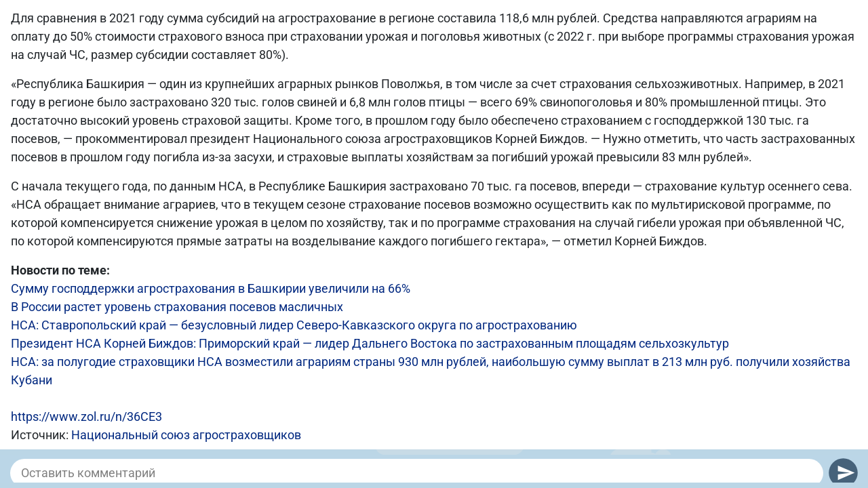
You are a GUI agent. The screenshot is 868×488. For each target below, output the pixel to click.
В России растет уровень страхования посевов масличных (177, 307)
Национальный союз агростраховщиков (186, 435)
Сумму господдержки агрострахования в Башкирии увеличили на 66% (211, 288)
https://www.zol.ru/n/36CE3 (86, 416)
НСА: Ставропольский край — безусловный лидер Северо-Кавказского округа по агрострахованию (294, 325)
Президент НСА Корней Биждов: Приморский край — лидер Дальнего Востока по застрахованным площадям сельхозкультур (370, 343)
